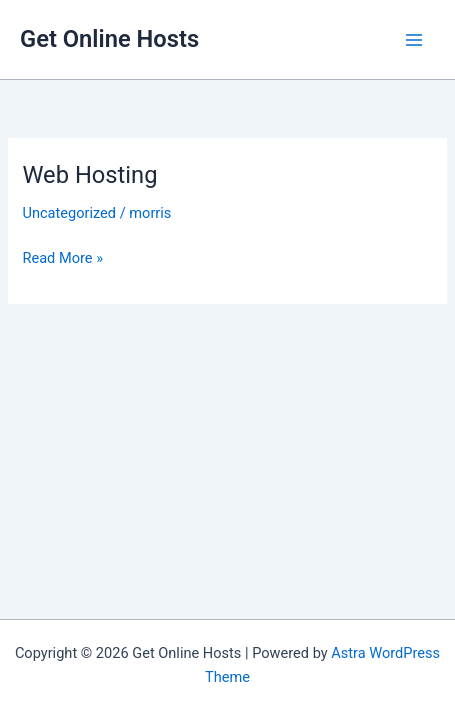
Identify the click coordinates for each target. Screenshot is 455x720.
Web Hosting (89, 175)
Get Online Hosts (109, 39)
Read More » (62, 258)
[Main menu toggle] (414, 40)
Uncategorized (69, 213)
